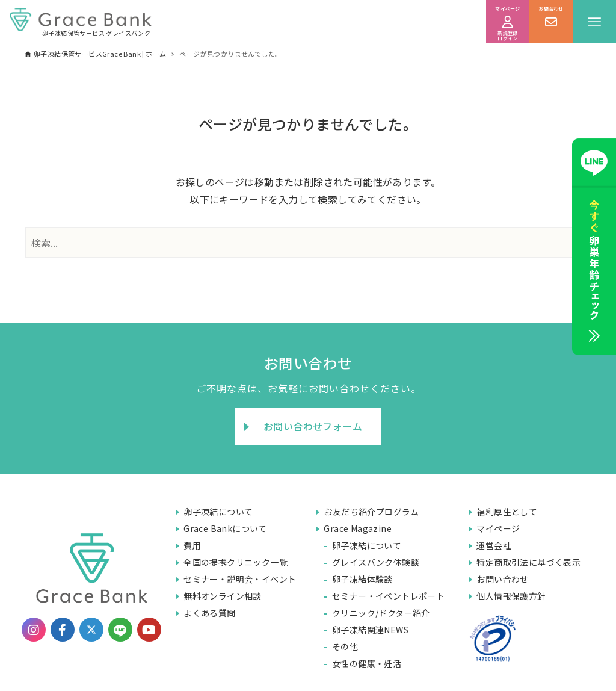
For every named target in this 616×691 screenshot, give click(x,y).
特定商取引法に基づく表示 (528, 562)
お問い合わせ (502, 579)
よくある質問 (209, 613)
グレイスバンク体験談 (376, 562)
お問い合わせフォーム (313, 426)
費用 (192, 545)
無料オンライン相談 (223, 596)
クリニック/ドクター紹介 (381, 613)
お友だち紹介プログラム (371, 512)
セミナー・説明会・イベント (240, 579)
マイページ (498, 528)
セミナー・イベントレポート (388, 596)
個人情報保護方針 (511, 596)
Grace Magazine (358, 528)
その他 (345, 646)
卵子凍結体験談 (362, 579)
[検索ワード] (308, 243)
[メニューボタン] (594, 22)
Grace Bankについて (225, 528)
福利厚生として (507, 512)
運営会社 (494, 545)
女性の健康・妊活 (367, 663)
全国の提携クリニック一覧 (236, 562)
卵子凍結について (218, 512)
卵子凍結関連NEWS (370, 630)
